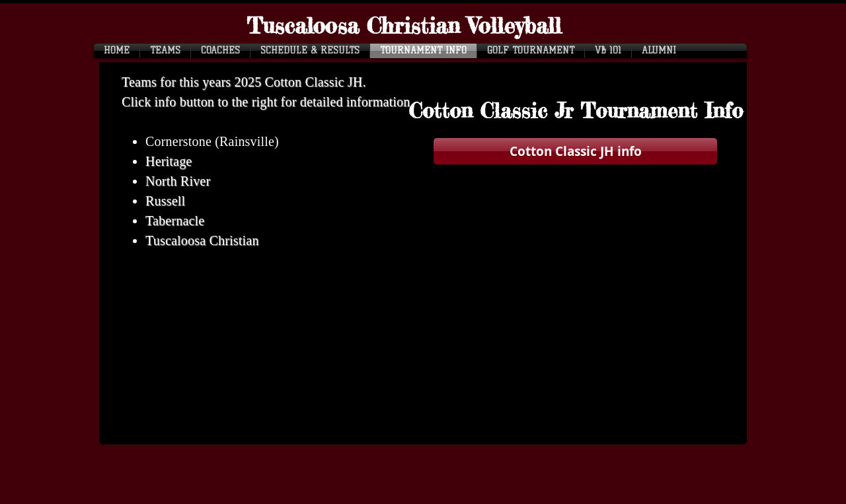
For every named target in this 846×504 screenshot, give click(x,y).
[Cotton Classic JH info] (575, 151)
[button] (576, 112)
